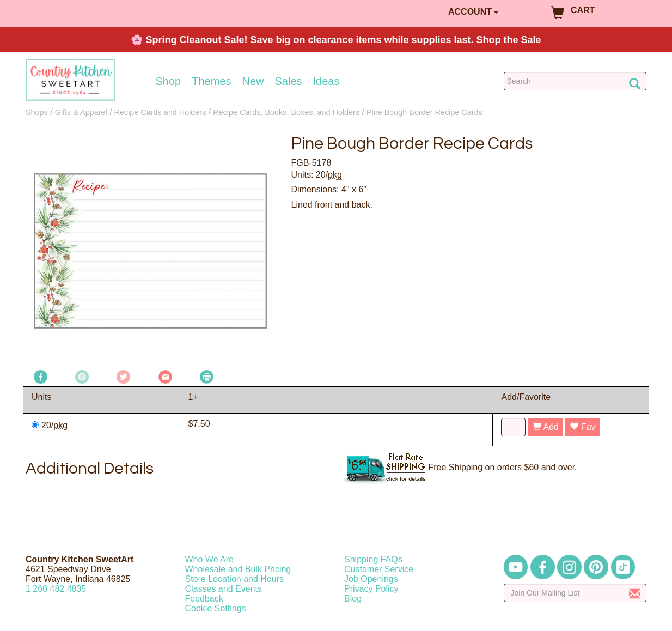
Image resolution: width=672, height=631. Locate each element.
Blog (353, 599)
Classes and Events (224, 589)
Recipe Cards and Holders (160, 112)
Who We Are (210, 559)
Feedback (204, 599)
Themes (211, 81)
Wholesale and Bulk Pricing (238, 569)
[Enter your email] (575, 593)
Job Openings (371, 579)
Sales (289, 81)
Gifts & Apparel (81, 112)
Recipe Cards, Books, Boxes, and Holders (286, 112)
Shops (37, 112)
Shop (169, 81)
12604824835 (56, 589)
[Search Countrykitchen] (575, 81)
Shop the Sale (509, 40)
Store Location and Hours (234, 579)
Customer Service (379, 569)
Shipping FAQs (373, 559)
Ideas (326, 81)
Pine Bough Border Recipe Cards (424, 112)
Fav (582, 427)
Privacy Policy (371, 589)
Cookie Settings (216, 608)
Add (546, 427)
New (253, 81)
